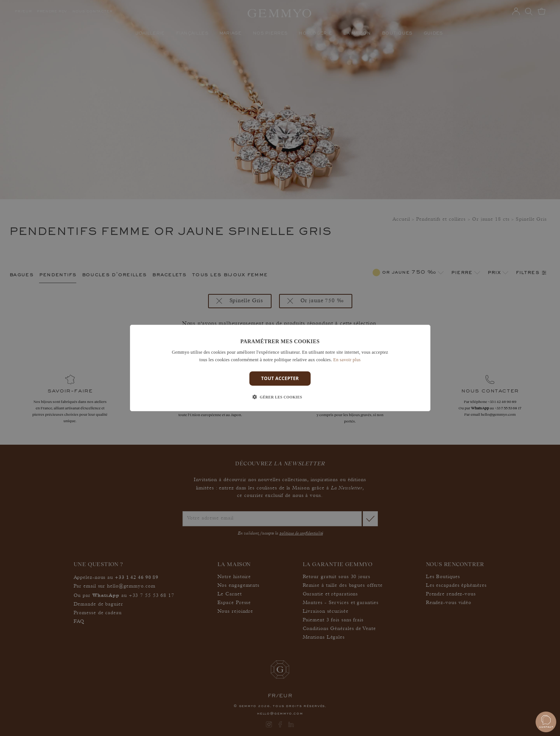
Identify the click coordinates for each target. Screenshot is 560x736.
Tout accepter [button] (280, 378)
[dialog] (280, 368)
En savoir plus (347, 360)
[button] (280, 397)
